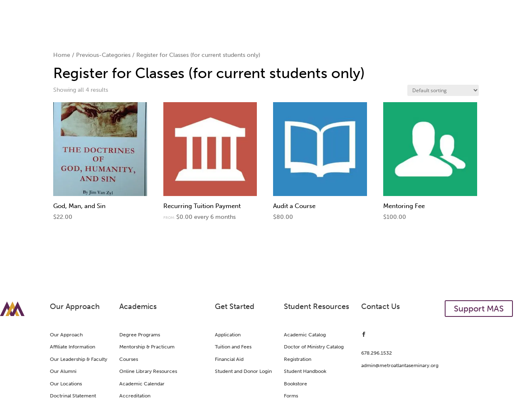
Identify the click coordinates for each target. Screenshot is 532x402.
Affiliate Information (73, 347)
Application (228, 335)
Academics (138, 306)
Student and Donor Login (243, 371)
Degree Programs (140, 335)
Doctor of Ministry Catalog (314, 347)
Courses (129, 359)
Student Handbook (305, 371)
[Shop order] (443, 90)
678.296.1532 (377, 353)
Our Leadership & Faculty (79, 359)
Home (62, 55)
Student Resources (316, 306)
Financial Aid (229, 359)
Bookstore (296, 384)
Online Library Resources (148, 371)
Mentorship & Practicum (147, 347)
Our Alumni (63, 371)
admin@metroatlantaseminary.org (400, 365)
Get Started (235, 306)
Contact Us (381, 306)
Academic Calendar (142, 384)
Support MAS (479, 309)
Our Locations (66, 384)
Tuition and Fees (233, 347)
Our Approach (75, 306)
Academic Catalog (305, 335)
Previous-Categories (103, 55)
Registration (298, 359)
